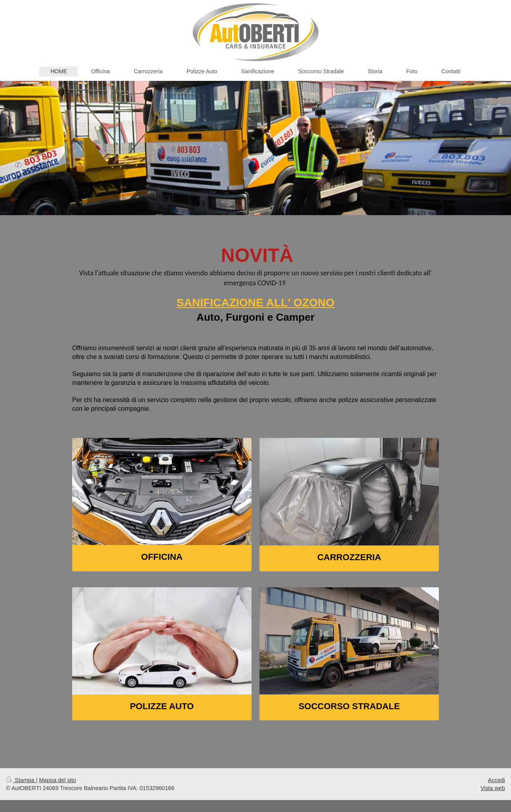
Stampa (21, 780)
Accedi (496, 780)
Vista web (493, 788)
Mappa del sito (58, 780)
